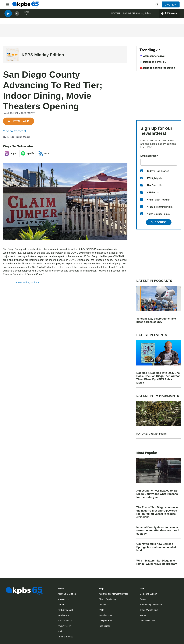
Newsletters (63, 599)
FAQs (101, 610)
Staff (60, 631)
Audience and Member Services (113, 594)
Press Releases (65, 621)
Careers (61, 605)
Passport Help (105, 621)
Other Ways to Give (149, 610)
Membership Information (151, 605)
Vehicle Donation (148, 621)
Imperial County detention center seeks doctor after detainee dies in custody (158, 530)
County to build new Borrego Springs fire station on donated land (156, 547)
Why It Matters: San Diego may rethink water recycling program (157, 562)
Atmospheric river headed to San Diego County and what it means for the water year (157, 494)
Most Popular (148, 453)
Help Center (104, 626)
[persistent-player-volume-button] (17, 15)
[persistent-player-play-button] (8, 15)
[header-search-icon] (157, 4)
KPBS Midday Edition (142, 15)
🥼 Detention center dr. (153, 62)
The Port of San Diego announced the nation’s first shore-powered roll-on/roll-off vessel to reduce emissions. (158, 512)
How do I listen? (106, 615)
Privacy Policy (64, 626)
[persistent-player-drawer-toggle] (169, 15)
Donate (143, 599)
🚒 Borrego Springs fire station (157, 68)
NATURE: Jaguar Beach (151, 434)
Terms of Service (65, 637)
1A (26, 16)
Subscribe (159, 222)
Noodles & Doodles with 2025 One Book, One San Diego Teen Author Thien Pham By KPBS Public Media (158, 378)
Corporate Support (148, 594)
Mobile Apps (63, 615)
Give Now (171, 4)
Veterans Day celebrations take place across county (156, 320)
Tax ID (143, 615)
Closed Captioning (107, 599)
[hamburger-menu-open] (7, 4)
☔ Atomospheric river (152, 56)
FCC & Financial (65, 610)
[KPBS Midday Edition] (12, 55)
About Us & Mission (67, 594)
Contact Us (104, 605)
